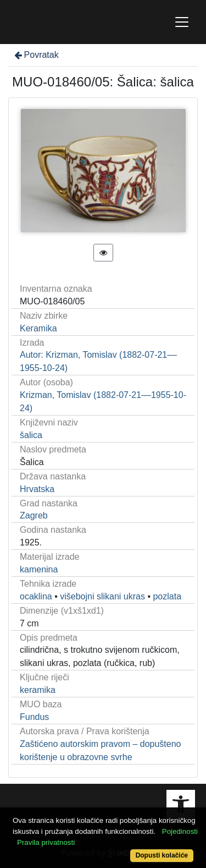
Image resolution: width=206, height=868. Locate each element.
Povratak (36, 55)
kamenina (39, 569)
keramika (38, 690)
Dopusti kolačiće (162, 855)
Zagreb (34, 515)
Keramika (38, 328)
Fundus (34, 717)
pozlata (167, 596)
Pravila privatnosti (46, 842)
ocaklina (36, 596)
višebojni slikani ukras (102, 596)
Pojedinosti (180, 831)
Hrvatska (37, 489)
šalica (31, 435)
